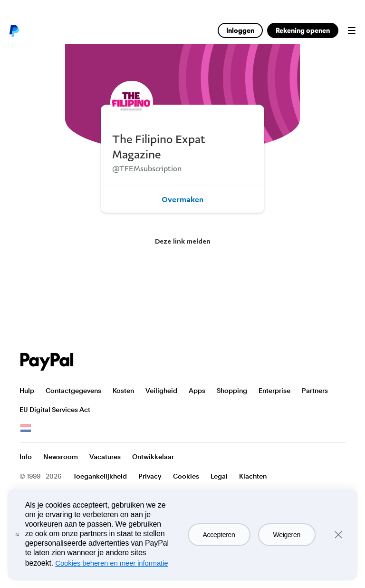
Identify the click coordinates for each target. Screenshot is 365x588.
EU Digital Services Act (55, 410)
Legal (219, 476)
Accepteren (219, 535)
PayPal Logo (47, 362)
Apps (197, 391)
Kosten (123, 391)
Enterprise (274, 391)
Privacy (150, 476)
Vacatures (105, 457)
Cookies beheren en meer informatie (111, 563)
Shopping (232, 391)
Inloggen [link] (240, 30)
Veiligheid (161, 391)
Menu (352, 30)
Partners (315, 391)
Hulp (27, 391)
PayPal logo (14, 30)
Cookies (186, 476)
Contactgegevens (73, 391)
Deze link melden (183, 241)
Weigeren (287, 535)
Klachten (253, 476)
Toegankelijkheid (100, 476)
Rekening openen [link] (303, 30)
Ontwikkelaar (153, 457)
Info (26, 457)
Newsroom (61, 457)
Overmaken (182, 199)
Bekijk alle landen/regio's (26, 429)
